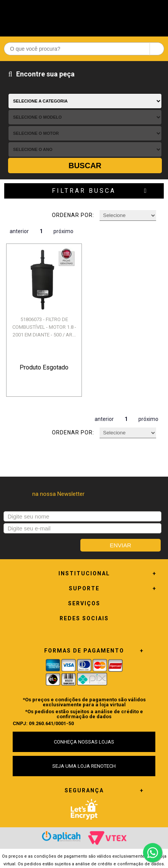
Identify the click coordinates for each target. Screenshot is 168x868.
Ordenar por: (73, 215)
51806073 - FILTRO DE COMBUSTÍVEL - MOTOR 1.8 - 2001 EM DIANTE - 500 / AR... (44, 327)
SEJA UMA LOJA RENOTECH (84, 766)
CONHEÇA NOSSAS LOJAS (84, 742)
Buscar (85, 166)
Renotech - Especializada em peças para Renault (84, 16)
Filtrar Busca (84, 191)
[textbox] (84, 49)
